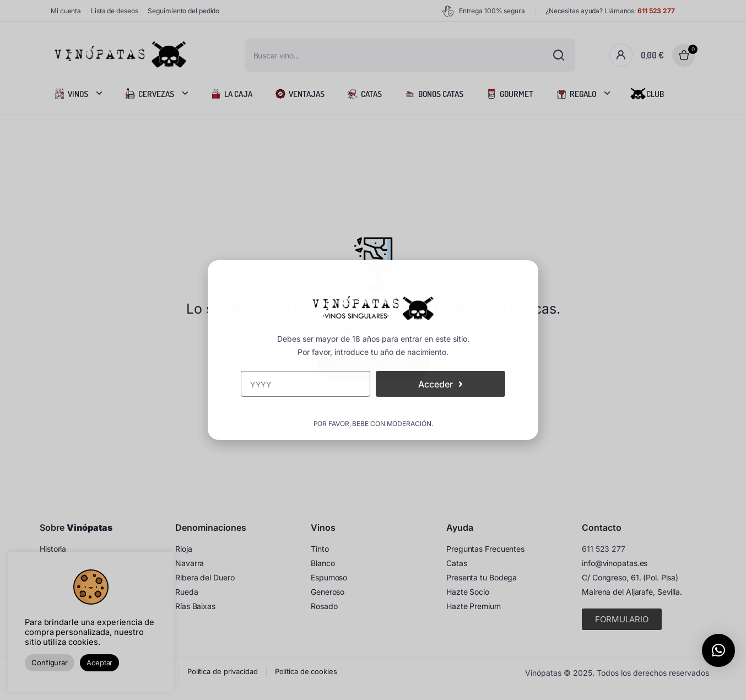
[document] (373, 350)
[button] (718, 650)
